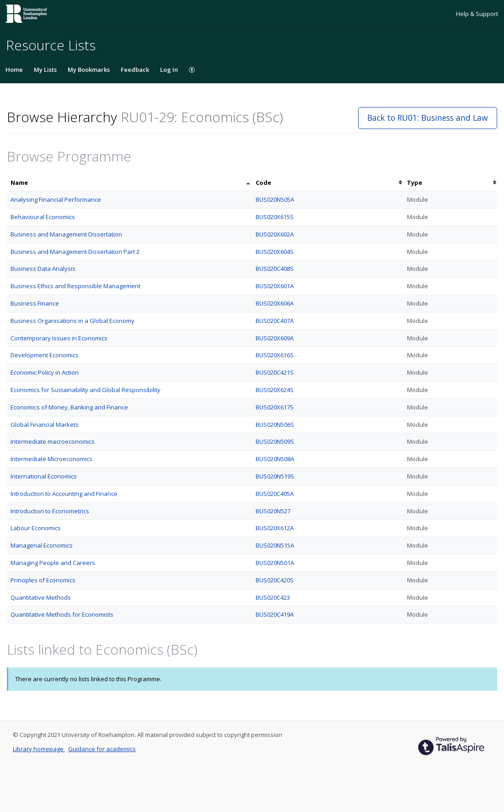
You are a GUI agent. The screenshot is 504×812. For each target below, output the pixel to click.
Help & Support (477, 14)
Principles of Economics (43, 580)
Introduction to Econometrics (50, 511)
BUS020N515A (275, 545)
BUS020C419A (275, 614)
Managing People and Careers (53, 563)
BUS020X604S (275, 252)
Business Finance (35, 303)
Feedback (135, 70)
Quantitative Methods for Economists (62, 614)
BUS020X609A (275, 338)
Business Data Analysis (43, 269)
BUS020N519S (275, 476)
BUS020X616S (275, 355)
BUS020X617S (275, 407)
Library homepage (39, 749)
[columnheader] (129, 183)
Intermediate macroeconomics (53, 441)
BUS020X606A (275, 303)
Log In (169, 70)
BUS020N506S (275, 425)
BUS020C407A (275, 321)
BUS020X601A (275, 286)
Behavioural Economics (43, 217)
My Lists (45, 70)
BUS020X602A (275, 234)
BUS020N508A (275, 459)
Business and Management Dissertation (66, 234)
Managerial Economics (42, 545)
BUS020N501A (275, 563)
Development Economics (45, 355)
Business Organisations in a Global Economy (72, 321)
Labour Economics (36, 528)
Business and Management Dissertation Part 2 (75, 252)
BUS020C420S (275, 580)
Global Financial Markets (45, 425)
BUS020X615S (275, 217)
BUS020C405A (275, 494)
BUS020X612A (275, 528)
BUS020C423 (273, 597)
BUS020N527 (273, 511)
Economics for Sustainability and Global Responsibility (86, 390)
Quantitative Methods (41, 597)
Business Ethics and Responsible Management (75, 286)
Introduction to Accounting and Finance (64, 494)
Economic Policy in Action (45, 372)
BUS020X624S (275, 390)
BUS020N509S (275, 441)
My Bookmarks (89, 70)
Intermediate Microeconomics (51, 459)
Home (14, 70)
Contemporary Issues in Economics (59, 338)
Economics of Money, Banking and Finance (69, 407)
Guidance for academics (102, 749)
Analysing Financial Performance (56, 199)
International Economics (44, 476)
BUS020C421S (275, 372)
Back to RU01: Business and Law (428, 118)
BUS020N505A (275, 199)
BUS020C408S (275, 269)
